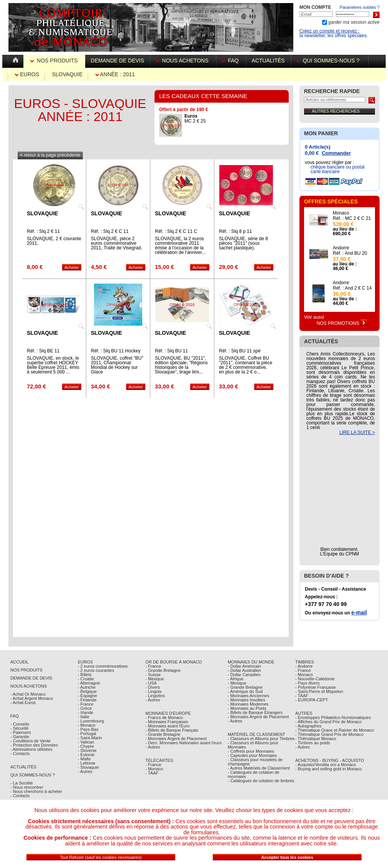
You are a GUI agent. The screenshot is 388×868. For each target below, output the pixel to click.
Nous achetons (183, 61)
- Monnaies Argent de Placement (176, 739)
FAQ (231, 61)
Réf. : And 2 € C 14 (352, 288)
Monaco (341, 213)
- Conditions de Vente (30, 741)
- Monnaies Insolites (247, 700)
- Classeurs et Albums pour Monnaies (253, 745)
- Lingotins (155, 696)
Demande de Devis (31, 678)
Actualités (268, 61)
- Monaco (87, 725)
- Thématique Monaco (316, 739)
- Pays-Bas (88, 729)
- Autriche (87, 687)
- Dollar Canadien (244, 675)
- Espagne (87, 696)
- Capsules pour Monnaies (252, 755)
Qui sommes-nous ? (329, 61)
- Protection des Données (34, 745)
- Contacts (20, 753)
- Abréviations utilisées (31, 749)
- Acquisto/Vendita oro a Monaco (326, 765)
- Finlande (87, 700)
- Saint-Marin (90, 738)
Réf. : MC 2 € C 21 (352, 218)
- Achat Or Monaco (28, 694)
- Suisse (153, 675)
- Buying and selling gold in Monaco (329, 769)
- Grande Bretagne (163, 734)
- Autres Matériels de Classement (259, 768)
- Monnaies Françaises (167, 722)
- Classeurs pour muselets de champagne (255, 762)
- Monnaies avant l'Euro (167, 726)
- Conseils (20, 724)
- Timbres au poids (312, 743)
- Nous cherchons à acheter (36, 791)
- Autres (85, 771)
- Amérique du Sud (245, 691)
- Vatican (86, 742)
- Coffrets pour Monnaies (251, 751)
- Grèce (85, 708)
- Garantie (20, 737)
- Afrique (236, 679)
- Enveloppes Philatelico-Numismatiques (333, 717)
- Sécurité (19, 728)
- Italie (84, 717)
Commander (336, 153)
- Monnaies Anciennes (248, 696)
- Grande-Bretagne (163, 670)
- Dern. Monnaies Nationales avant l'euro (183, 743)
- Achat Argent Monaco (32, 698)
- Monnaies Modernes (248, 704)
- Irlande (85, 712)
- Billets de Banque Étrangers (255, 712)
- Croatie (86, 679)
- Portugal (87, 734)
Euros (27, 74)
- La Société (22, 783)
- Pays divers (307, 683)
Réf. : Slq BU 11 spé (240, 351)
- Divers (153, 687)
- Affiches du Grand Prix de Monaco (328, 722)
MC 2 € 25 (195, 119)
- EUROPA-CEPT (312, 700)
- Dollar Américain (244, 666)
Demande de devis (118, 61)
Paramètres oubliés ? (360, 7)
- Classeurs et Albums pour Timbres (261, 739)
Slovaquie (67, 74)
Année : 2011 (115, 74)
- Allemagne (89, 683)
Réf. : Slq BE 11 (43, 351)
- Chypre (86, 746)
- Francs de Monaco (164, 717)
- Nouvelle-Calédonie (315, 679)
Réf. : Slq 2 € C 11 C (176, 231)
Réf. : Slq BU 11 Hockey (116, 351)
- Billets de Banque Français (172, 730)
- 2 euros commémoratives (103, 666)
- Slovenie (87, 750)
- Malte (84, 759)
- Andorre (304, 666)
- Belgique (87, 691)
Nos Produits (55, 61)
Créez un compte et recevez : (330, 31)
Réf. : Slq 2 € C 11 (110, 231)
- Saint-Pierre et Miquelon (319, 691)
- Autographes (308, 726)
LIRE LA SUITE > (357, 432)
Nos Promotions (342, 323)
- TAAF (152, 773)
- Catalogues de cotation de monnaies (254, 774)
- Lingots (153, 691)
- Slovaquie (88, 767)
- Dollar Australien (244, 670)
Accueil (20, 662)
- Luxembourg (91, 721)
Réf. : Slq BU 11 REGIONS (171, 353)
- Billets (85, 675)
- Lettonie (87, 763)
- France (86, 704)
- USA (151, 683)
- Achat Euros (23, 703)
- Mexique (155, 679)
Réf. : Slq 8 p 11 (235, 231)
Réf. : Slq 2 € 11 (43, 231)
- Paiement (21, 732)
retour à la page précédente (50, 155)
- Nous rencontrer (27, 787)
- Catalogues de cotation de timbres (261, 781)
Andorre (341, 248)
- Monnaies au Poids (247, 708)
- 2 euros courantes (96, 670)
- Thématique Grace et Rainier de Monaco (335, 730)
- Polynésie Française (316, 687)
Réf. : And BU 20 (350, 253)
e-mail (359, 613)
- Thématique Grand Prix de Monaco (329, 734)
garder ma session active (353, 22)
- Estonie (86, 755)
